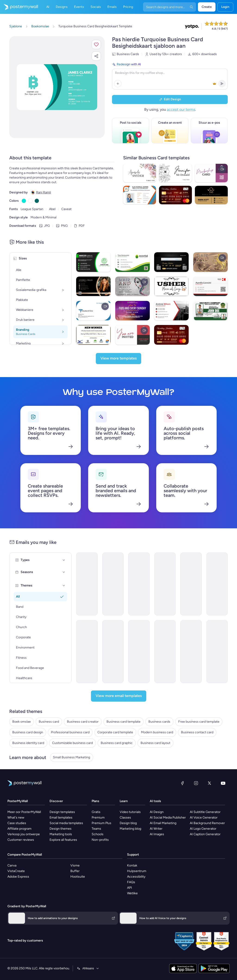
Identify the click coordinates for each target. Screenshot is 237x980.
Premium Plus (101, 823)
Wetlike (132, 893)
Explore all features (63, 840)
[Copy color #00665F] (37, 201)
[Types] (64, 560)
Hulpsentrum (137, 871)
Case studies (17, 823)
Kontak (132, 865)
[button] (96, 44)
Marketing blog (130, 829)
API (129, 888)
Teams (96, 829)
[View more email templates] (119, 696)
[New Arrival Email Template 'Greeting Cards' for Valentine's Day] (139, 584)
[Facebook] (182, 783)
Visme (75, 865)
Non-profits (100, 840)
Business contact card (197, 732)
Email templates (61, 818)
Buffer (75, 871)
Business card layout (155, 743)
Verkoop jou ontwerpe (24, 834)
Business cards (159, 722)
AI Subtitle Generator (205, 812)
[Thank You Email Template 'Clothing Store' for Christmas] (139, 652)
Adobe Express (18, 877)
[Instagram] (196, 783)
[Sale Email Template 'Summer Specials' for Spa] (217, 652)
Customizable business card (72, 743)
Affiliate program (19, 829)
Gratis (96, 812)
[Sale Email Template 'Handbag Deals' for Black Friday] (165, 652)
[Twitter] (209, 783)
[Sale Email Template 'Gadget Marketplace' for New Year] (113, 584)
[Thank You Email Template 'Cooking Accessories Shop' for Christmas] (217, 584)
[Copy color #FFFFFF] (30, 201)
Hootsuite (78, 877)
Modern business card (157, 732)
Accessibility (136, 877)
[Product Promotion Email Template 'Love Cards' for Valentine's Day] (87, 584)
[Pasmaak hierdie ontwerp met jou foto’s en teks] (57, 87)
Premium (98, 818)
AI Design (157, 812)
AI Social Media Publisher (168, 818)
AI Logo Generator (203, 829)
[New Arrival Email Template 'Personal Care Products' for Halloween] (165, 584)
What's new (16, 818)
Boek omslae (22, 722)
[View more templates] (118, 359)
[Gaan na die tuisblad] (19, 7)
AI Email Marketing (163, 823)
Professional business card (70, 732)
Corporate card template (115, 732)
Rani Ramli (44, 192)
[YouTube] (223, 783)
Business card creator (83, 722)
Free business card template (199, 722)
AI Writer (156, 829)
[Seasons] (64, 572)
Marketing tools (61, 834)
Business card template (123, 722)
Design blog (128, 823)
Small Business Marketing (72, 757)
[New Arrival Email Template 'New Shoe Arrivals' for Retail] (113, 652)
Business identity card (28, 743)
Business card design (28, 732)
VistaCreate (16, 871)
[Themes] (64, 586)
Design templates (62, 812)
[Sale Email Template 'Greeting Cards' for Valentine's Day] (191, 652)
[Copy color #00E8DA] (24, 201)
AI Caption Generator (205, 834)
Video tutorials (130, 812)
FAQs (131, 882)
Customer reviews (21, 840)
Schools (98, 834)
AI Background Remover (207, 823)
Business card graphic (117, 743)
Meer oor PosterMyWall (24, 812)
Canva (12, 865)
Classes (125, 818)
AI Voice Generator (204, 818)
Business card (49, 722)
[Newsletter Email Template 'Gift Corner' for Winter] (191, 584)
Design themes (61, 829)
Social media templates (66, 823)
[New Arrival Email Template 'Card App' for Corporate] (87, 652)
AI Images (157, 834)
